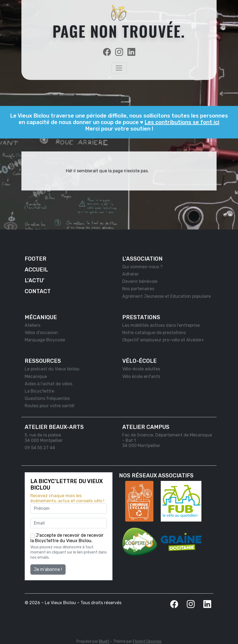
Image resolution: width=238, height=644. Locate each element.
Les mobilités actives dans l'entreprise (161, 325)
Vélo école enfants (141, 376)
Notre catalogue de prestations (154, 333)
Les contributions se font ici (182, 122)
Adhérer (131, 274)
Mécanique (36, 376)
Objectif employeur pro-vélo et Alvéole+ (163, 340)
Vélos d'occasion (41, 333)
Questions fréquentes (47, 398)
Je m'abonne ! (48, 569)
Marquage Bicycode (45, 340)
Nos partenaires (138, 289)
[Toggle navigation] (119, 68)
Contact (38, 291)
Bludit (104, 641)
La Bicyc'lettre (39, 391)
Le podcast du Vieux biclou (52, 369)
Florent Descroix (147, 641)
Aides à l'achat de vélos (49, 384)
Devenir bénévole (140, 281)
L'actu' (35, 280)
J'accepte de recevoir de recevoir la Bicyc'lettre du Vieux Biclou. (67, 538)
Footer (36, 259)
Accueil (36, 270)
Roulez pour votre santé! (50, 406)
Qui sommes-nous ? (142, 267)
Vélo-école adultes (141, 369)
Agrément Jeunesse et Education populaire (167, 296)
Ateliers (33, 325)
